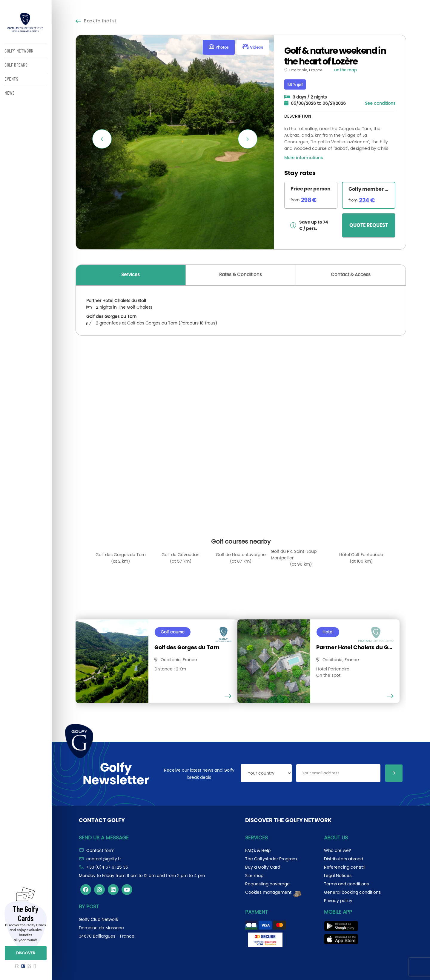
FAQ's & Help (258, 850)
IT (35, 966)
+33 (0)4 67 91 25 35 (107, 867)
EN (23, 966)
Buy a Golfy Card (263, 867)
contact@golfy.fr (104, 859)
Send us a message (104, 838)
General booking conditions (352, 892)
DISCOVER (26, 953)
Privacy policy (338, 901)
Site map (254, 876)
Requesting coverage (267, 884)
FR (17, 966)
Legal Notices (338, 876)
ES (29, 966)
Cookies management (274, 892)
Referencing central (345, 867)
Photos (219, 47)
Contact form (100, 850)
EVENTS (11, 79)
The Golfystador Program (271, 859)
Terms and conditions (346, 884)
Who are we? (337, 850)
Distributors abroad (344, 859)
